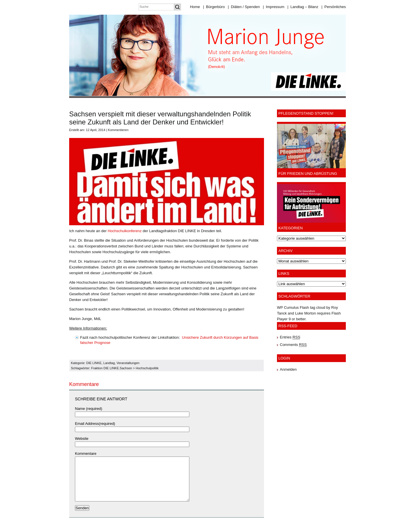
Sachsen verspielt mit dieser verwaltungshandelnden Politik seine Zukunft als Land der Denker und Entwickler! (160, 118)
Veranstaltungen (128, 363)
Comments (293, 345)
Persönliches (334, 7)
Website (82, 439)
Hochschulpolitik (147, 368)
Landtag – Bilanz (303, 7)
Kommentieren (118, 130)
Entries (290, 337)
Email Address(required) (95, 424)
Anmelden (288, 369)
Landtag (109, 363)
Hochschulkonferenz (125, 231)
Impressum (274, 7)
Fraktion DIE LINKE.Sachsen (112, 368)
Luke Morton (305, 313)
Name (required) (89, 409)
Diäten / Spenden (244, 7)
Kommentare (86, 454)
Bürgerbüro (214, 7)
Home (195, 7)
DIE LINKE (94, 363)
